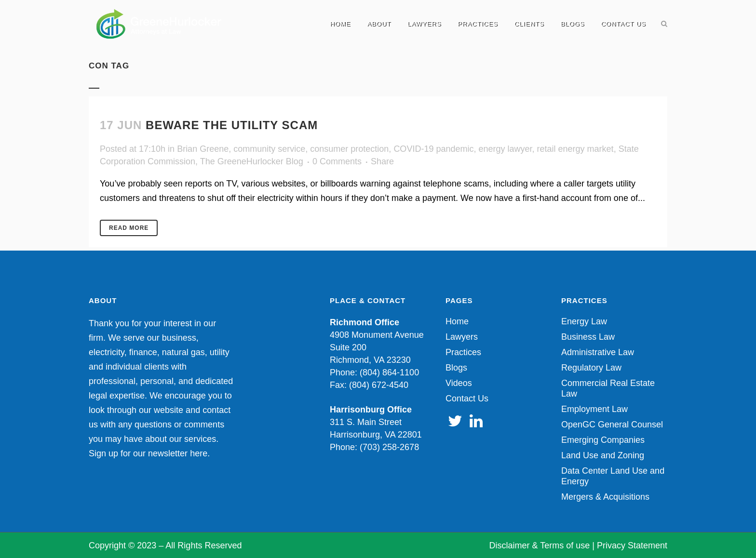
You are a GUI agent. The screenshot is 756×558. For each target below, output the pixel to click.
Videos (459, 383)
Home (457, 321)
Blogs (456, 368)
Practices (463, 352)
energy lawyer (505, 149)
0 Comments (337, 161)
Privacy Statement (632, 545)
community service (269, 149)
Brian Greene (203, 149)
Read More (129, 228)
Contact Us (467, 399)
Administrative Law (598, 352)
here (199, 453)
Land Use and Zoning (603, 455)
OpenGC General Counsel (612, 425)
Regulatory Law (591, 368)
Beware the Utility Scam (232, 125)
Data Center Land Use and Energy (613, 476)
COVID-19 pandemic (433, 149)
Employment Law (594, 409)
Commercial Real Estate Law (608, 388)
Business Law (588, 337)
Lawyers (462, 337)
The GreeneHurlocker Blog (252, 161)
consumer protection (349, 149)
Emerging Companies (603, 440)
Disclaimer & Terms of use (540, 545)
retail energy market (575, 149)
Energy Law (584, 321)
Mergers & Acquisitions (605, 497)
